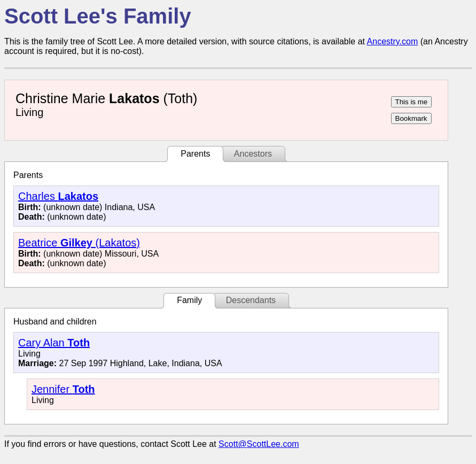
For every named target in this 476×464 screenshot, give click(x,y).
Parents (195, 154)
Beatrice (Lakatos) (79, 243)
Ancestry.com (393, 41)
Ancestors (253, 154)
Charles (58, 196)
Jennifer (63, 389)
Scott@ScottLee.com (259, 444)
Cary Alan (54, 343)
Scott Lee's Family (98, 16)
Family (189, 300)
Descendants (251, 300)
